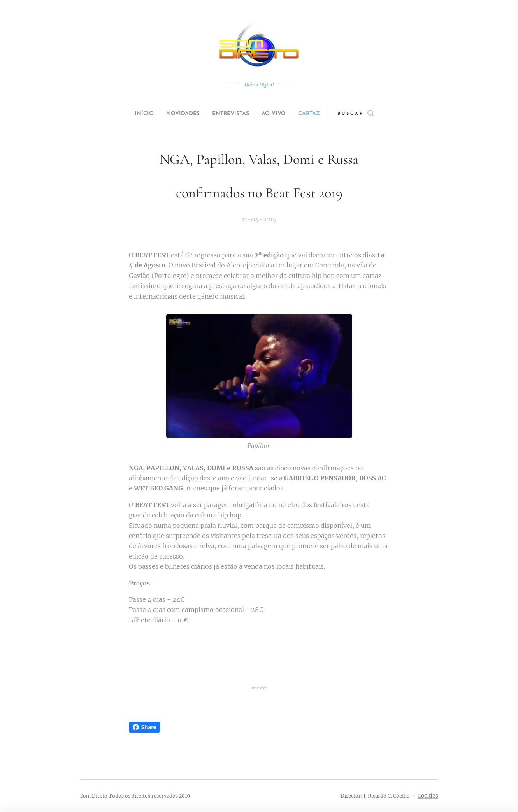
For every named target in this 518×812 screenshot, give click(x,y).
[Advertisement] (259, 655)
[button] (370, 114)
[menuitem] (135, 114)
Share (145, 727)
